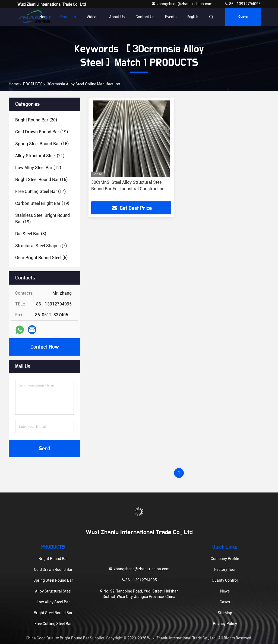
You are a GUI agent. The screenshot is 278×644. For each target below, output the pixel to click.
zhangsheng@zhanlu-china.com (182, 4)
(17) (40, 191)
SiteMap (225, 613)
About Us (117, 17)
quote (243, 17)
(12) (38, 168)
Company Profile (225, 559)
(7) (41, 246)
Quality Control (225, 580)
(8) (31, 234)
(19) (42, 132)
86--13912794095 (242, 4)
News (225, 591)
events (171, 17)
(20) (36, 120)
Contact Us (145, 17)
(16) (42, 144)
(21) (40, 156)
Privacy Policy (225, 624)
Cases (225, 602)
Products (68, 17)
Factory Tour (225, 569)
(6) (41, 258)
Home (44, 17)
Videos (92, 17)
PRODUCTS (33, 84)
